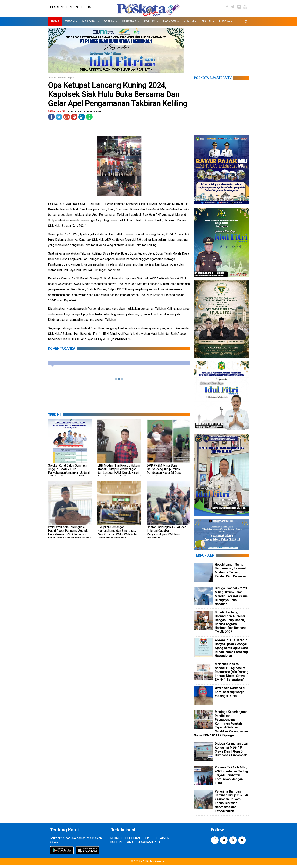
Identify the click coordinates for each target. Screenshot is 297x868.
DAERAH (109, 25)
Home (55, 25)
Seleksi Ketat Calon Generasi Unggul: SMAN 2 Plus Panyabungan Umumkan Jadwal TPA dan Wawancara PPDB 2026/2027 (69, 476)
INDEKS (74, 8)
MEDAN (70, 25)
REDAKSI (116, 841)
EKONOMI (170, 25)
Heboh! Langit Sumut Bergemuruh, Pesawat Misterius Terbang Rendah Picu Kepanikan (231, 574)
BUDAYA (224, 25)
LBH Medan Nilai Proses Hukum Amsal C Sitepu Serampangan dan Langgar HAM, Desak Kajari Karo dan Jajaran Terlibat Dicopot (119, 474)
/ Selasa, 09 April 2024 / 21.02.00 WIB (84, 115)
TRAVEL (206, 25)
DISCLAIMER (160, 841)
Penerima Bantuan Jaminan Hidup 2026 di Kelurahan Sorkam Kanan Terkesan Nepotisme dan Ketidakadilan (231, 804)
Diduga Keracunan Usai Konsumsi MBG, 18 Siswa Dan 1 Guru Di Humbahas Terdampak (231, 753)
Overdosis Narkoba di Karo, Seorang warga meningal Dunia (230, 695)
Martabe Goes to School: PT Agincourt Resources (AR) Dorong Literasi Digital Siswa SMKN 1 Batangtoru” (232, 675)
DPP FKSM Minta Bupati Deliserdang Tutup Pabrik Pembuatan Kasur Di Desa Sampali (164, 474)
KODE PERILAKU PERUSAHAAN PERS (136, 845)
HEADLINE (57, 8)
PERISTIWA (129, 25)
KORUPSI (150, 25)
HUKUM (189, 25)
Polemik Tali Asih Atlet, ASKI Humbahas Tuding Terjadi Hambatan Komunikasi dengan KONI (231, 778)
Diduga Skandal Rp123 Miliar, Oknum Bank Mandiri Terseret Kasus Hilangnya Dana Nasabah (231, 599)
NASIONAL (89, 25)
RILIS (87, 8)
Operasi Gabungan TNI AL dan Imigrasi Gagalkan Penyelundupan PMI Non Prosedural (166, 536)
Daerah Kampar (65, 81)
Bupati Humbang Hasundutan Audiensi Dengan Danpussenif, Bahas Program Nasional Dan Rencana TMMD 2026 (231, 625)
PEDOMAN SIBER (137, 841)
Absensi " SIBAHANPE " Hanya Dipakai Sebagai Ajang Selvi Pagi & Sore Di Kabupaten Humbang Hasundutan (231, 651)
